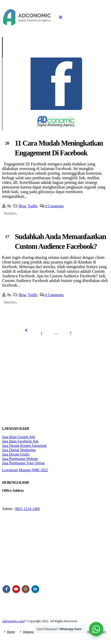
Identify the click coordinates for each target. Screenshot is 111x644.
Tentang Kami (32, 632)
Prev (26, 330)
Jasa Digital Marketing (19, 450)
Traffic (33, 206)
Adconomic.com (13, 621)
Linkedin (35, 589)
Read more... (11, 213)
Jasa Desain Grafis (16, 454)
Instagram (26, 589)
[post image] (55, 84)
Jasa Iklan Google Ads (19, 437)
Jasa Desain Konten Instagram (24, 446)
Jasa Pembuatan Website (20, 459)
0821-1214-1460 (27, 509)
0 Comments (54, 206)
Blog (23, 206)
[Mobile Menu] (60, 17)
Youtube (16, 589)
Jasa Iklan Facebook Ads (20, 441)
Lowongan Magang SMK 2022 (25, 470)
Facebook (6, 589)
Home (11, 632)
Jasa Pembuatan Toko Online (23, 463)
